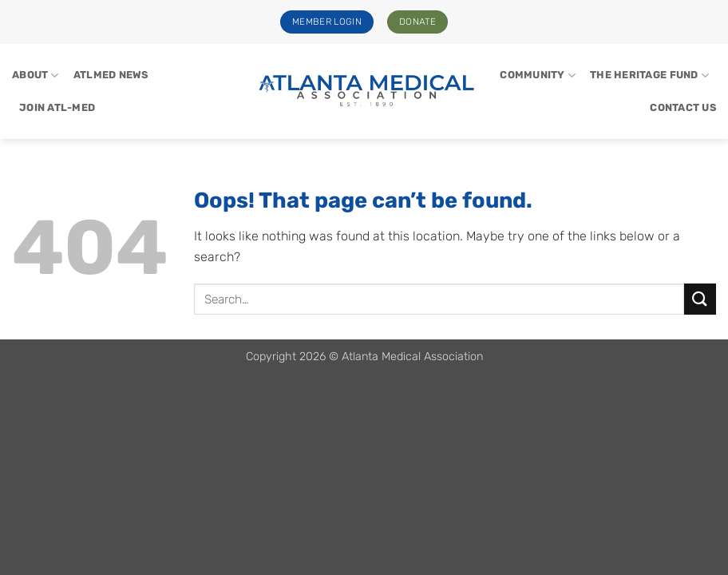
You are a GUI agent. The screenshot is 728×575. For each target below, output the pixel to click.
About (36, 75)
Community (538, 75)
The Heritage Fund (649, 75)
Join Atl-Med (57, 107)
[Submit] (700, 299)
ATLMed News (111, 75)
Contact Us (683, 107)
